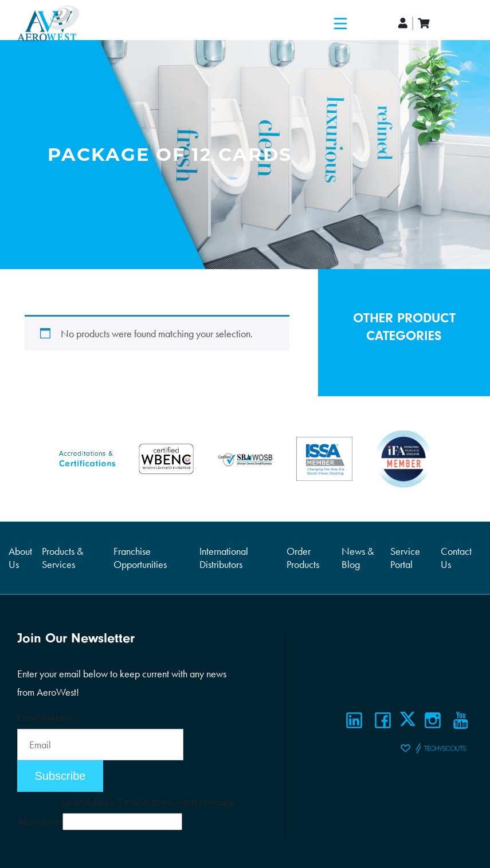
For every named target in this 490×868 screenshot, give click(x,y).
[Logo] (48, 23)
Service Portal (405, 558)
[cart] (424, 23)
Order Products (303, 558)
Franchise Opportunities (140, 558)
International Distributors (224, 558)
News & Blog (358, 558)
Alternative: (40, 821)
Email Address (45, 717)
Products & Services (62, 558)
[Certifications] (87, 457)
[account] (403, 23)
